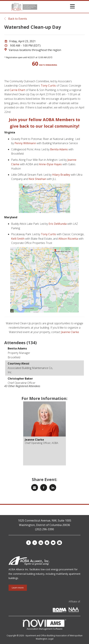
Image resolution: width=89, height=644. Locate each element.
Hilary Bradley (61, 175)
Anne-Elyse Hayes (50, 164)
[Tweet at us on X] (35, 543)
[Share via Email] (35, 487)
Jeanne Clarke (70, 332)
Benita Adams (59, 149)
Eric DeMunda (58, 224)
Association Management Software (44, 625)
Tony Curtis (48, 86)
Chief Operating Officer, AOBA (42, 443)
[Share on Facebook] (44, 487)
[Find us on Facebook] (28, 543)
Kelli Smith (18, 239)
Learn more (18, 588)
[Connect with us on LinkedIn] (41, 543)
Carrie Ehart (17, 90)
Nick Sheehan (37, 179)
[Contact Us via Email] (59, 543)
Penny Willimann (25, 143)
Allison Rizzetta (68, 239)
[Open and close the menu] (57, 6)
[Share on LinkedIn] (53, 487)
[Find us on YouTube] (53, 543)
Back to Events (16, 19)
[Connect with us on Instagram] (47, 543)
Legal (51, 639)
